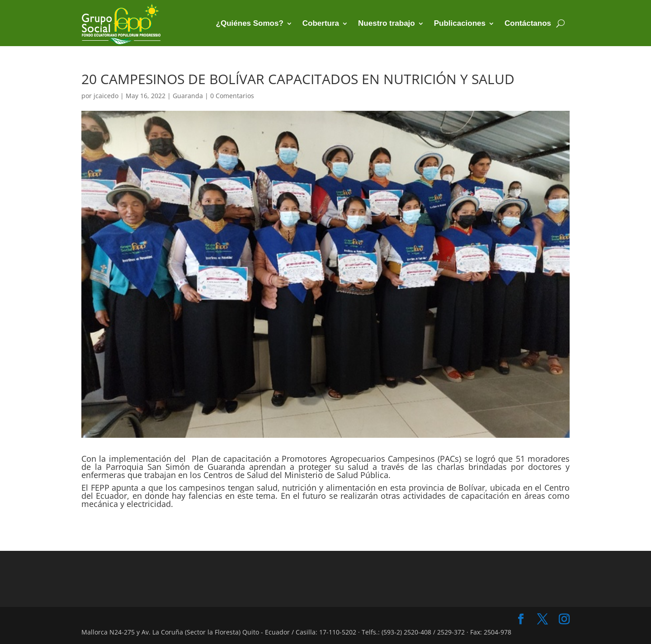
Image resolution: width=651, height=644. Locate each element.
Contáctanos (528, 23)
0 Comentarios (232, 96)
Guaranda (188, 96)
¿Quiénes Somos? (250, 23)
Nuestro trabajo (387, 23)
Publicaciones (460, 23)
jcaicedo (106, 96)
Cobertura (321, 23)
